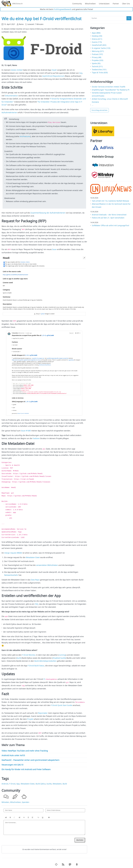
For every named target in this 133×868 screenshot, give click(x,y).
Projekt (30, 718)
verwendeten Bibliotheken (47, 565)
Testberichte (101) (99, 70)
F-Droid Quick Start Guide (61, 704)
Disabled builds (59, 657)
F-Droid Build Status (36, 665)
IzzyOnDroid (47, 76)
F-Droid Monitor (29, 654)
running (62, 654)
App (18, 782)
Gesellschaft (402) (99, 45)
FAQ (37, 603)
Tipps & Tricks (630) (100, 72)
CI (44, 678)
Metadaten (57, 782)
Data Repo (35, 579)
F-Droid (12, 782)
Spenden (26, 801)
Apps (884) (96, 33)
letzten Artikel (17, 70)
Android (5, 782)
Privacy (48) (97, 57)
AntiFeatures (25, 136)
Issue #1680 (26, 430)
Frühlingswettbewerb (63, 9)
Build (65, 782)
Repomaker (43, 712)
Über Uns (126, 4)
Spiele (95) (96, 63)
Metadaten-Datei (33, 557)
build (19, 657)
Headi (54, 70)
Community (77, 4)
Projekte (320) (98, 60)
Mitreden (5, 801)
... (93, 105)
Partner (116, 4)
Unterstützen (104, 4)
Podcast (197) (97, 54)
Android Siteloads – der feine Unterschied (109, 215)
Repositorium (59, 76)
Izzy (81, 73)
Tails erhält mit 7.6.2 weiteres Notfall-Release (110, 201)
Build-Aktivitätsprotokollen (45, 660)
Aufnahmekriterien (9, 112)
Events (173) (97, 42)
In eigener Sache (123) (101, 48)
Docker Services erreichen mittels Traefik (109, 87)
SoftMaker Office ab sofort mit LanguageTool (110, 225)
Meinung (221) (98, 51)
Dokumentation (11, 96)
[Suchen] (108, 18)
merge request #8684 (13, 552)
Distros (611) (97, 39)
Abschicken (80, 839)
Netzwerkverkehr (11, 575)
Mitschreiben (90, 4)
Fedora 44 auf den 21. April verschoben (108, 218)
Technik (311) (97, 66)
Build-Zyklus (41, 782)
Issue (54, 249)
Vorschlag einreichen (100, 110)
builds (49, 782)
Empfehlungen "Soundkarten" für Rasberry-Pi (111, 90)
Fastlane (36, 438)
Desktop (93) (97, 36)
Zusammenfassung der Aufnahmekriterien (48, 213)
